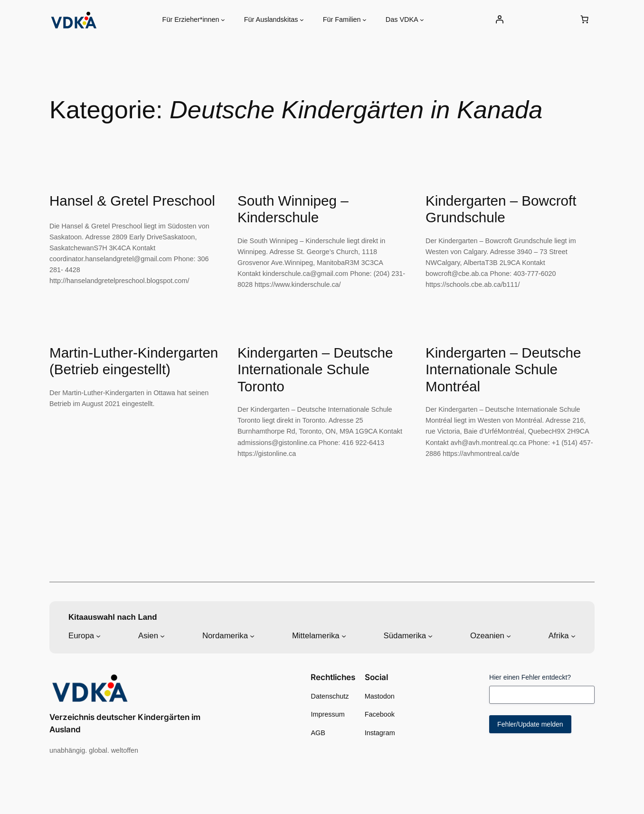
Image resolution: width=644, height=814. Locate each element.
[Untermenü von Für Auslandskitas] (302, 20)
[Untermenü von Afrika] (573, 636)
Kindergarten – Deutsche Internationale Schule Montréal (503, 369)
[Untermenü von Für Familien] (365, 20)
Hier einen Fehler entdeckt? (530, 677)
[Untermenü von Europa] (98, 636)
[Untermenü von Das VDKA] (422, 20)
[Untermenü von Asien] (162, 636)
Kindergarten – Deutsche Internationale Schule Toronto (315, 369)
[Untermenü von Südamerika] (430, 636)
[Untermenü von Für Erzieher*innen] (223, 20)
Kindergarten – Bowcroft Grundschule (501, 209)
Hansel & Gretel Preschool (132, 201)
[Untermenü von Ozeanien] (509, 636)
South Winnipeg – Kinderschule (293, 209)
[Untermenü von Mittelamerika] (344, 636)
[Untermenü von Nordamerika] (252, 636)
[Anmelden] (499, 19)
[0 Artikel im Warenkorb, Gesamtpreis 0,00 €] (585, 19)
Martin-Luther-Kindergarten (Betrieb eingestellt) (134, 361)
